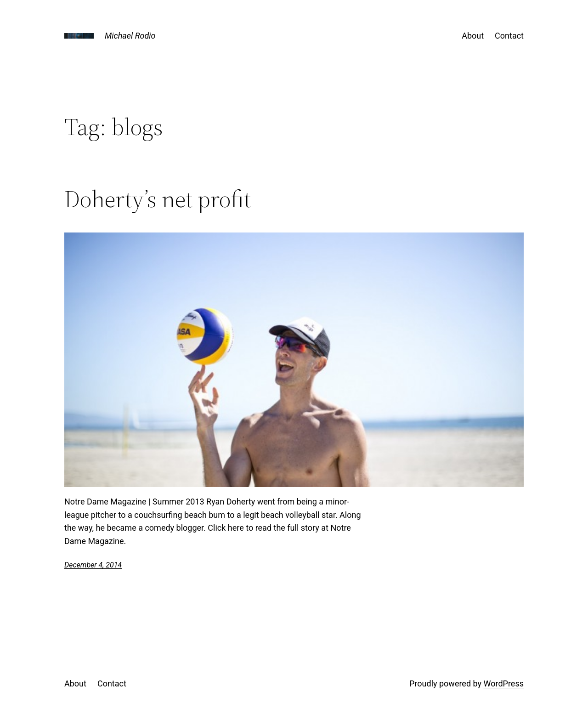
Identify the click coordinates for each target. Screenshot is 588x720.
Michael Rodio (130, 36)
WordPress (504, 683)
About (473, 36)
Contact (509, 36)
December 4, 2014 (93, 565)
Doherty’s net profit (158, 199)
